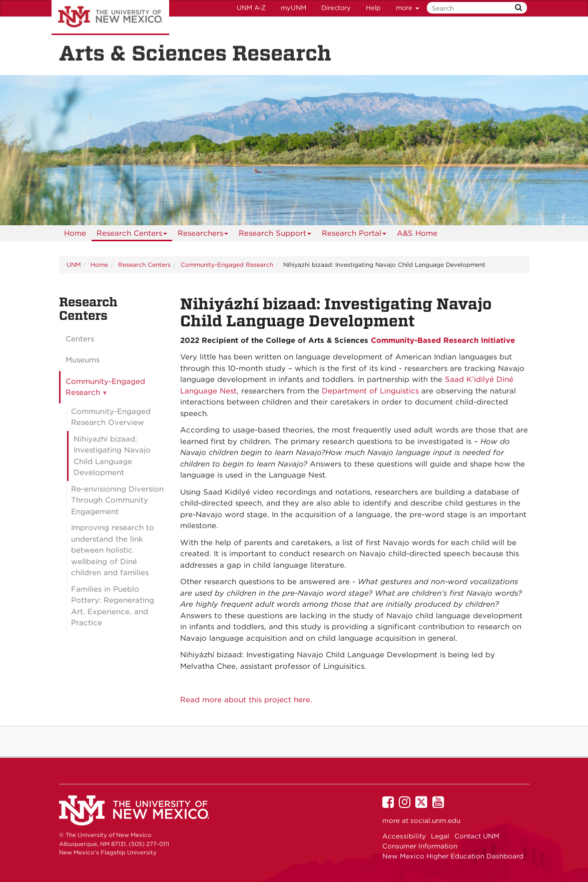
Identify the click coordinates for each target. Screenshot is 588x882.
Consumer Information (420, 846)
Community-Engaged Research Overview (111, 417)
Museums (83, 360)
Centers (80, 339)
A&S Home (417, 233)
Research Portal (354, 235)
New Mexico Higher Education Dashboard (453, 856)
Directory (336, 8)
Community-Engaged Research (227, 265)
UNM (74, 265)
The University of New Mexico (110, 18)
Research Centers (132, 235)
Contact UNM (477, 836)
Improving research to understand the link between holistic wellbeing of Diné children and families (113, 550)
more (408, 8)
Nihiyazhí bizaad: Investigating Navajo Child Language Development (112, 456)
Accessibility (404, 836)
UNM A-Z (251, 8)
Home (75, 233)
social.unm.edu (435, 820)
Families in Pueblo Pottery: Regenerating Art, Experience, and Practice (113, 606)
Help (373, 8)
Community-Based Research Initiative (443, 340)
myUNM (293, 8)
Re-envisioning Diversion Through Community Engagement (117, 500)
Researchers (203, 235)
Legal (440, 836)
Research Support (275, 235)
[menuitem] (75, 233)
